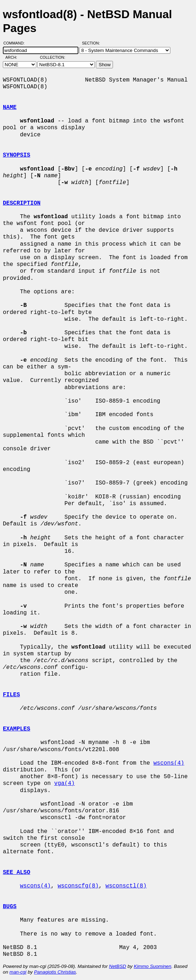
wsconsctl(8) (126, 886)
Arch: (14, 57)
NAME (10, 108)
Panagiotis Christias (55, 972)
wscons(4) (169, 763)
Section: (92, 43)
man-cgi (18, 972)
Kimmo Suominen (152, 966)
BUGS (10, 907)
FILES (11, 695)
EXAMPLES (17, 729)
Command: (16, 43)
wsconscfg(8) (78, 886)
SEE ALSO (17, 872)
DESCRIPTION (22, 203)
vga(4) (65, 784)
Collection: (53, 57)
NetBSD (118, 966)
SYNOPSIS (17, 155)
